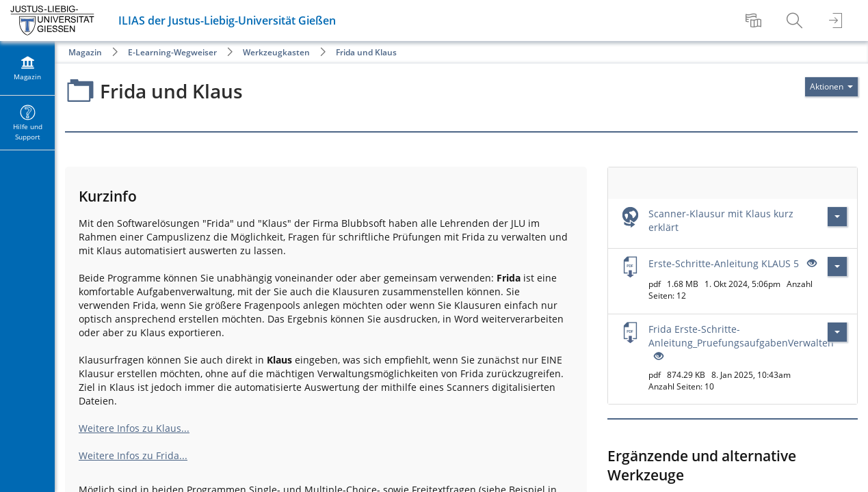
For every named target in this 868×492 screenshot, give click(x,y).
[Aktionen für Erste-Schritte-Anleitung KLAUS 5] (837, 266)
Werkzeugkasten (276, 52)
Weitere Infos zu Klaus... (134, 428)
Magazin (85, 52)
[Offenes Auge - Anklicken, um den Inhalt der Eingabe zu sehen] (811, 263)
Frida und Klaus (366, 52)
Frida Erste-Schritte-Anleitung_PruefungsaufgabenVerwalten (741, 336)
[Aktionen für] (831, 87)
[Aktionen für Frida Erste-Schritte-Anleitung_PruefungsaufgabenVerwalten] (837, 332)
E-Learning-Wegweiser (172, 52)
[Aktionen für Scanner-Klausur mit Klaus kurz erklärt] (837, 217)
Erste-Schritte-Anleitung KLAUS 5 (724, 263)
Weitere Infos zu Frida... (133, 455)
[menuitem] (755, 20)
